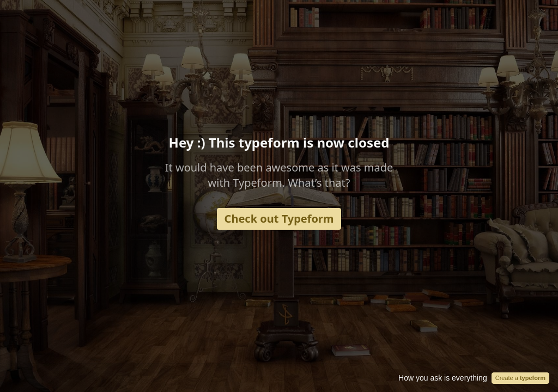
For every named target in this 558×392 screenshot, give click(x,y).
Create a (520, 378)
